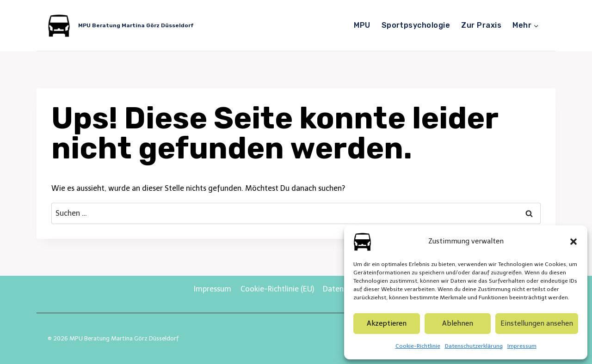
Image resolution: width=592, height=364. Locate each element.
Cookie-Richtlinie (418, 346)
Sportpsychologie (416, 25)
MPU (362, 25)
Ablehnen (458, 323)
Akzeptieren (387, 323)
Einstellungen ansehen (537, 323)
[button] (573, 242)
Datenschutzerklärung (474, 346)
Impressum (522, 346)
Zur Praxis (481, 25)
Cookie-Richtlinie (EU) (277, 289)
